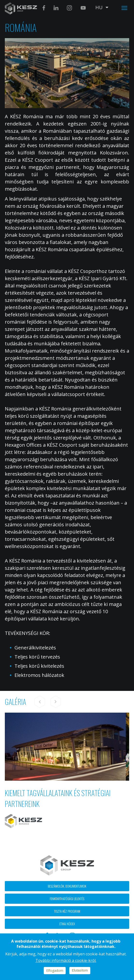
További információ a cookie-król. (66, 960)
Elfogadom (55, 970)
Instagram (69, 8)
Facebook (44, 8)
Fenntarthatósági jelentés (67, 899)
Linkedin (56, 8)
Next (56, 702)
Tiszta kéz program (67, 911)
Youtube (83, 8)
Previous (40, 702)
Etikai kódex (67, 924)
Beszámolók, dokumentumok (67, 886)
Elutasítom (80, 970)
